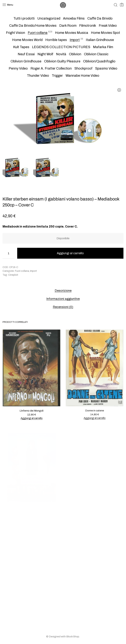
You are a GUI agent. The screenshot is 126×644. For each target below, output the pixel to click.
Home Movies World (27, 40)
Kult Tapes (21, 47)
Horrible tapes (56, 40)
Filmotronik (88, 26)
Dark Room (68, 26)
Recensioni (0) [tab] (63, 307)
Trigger (57, 76)
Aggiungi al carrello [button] (31, 418)
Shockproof (83, 68)
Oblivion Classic (96, 54)
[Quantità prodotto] (9, 253)
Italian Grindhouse (100, 40)
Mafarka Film (103, 47)
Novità (61, 54)
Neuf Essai (26, 54)
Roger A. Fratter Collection (51, 68)
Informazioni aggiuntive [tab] (63, 299)
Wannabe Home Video (82, 76)
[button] (119, 90)
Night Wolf (45, 54)
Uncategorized (49, 18)
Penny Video (18, 68)
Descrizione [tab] (63, 291)
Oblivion (75, 54)
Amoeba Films (74, 18)
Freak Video (108, 26)
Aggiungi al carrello (70, 253)
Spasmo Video (106, 68)
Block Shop (73, 637)
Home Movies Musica (72, 33)
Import (75, 40)
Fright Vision (15, 33)
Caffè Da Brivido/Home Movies (33, 26)
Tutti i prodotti (24, 18)
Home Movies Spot (105, 33)
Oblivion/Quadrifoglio (99, 61)
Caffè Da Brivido (100, 18)
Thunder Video (38, 76)
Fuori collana (38, 33)
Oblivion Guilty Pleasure (62, 61)
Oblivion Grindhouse (26, 61)
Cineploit (13, 275)
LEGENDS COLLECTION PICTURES (61, 47)
